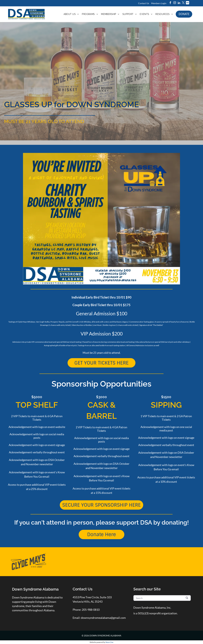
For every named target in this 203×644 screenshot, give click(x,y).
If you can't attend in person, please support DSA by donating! (102, 522)
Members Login (159, 3)
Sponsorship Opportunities (101, 384)
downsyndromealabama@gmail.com (103, 618)
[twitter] (183, 3)
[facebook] (170, 3)
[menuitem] (71, 14)
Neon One (110, 642)
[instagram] (175, 3)
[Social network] (188, 3)
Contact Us (144, 3)
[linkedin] (179, 3)
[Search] (162, 598)
